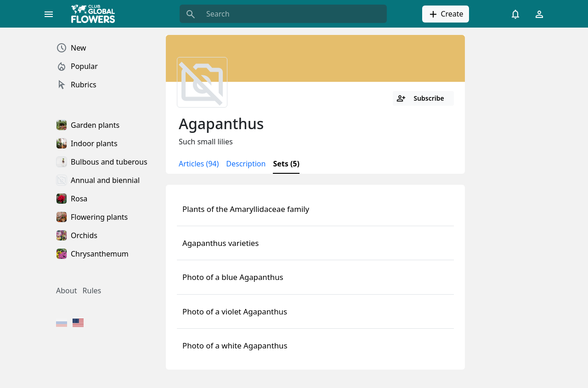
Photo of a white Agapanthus (235, 345)
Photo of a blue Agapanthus (233, 277)
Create (445, 14)
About (66, 291)
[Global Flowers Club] (96, 14)
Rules (92, 291)
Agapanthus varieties (220, 243)
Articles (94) (199, 164)
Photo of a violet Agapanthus (235, 311)
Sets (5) (286, 164)
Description (246, 164)
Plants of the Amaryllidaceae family (246, 209)
